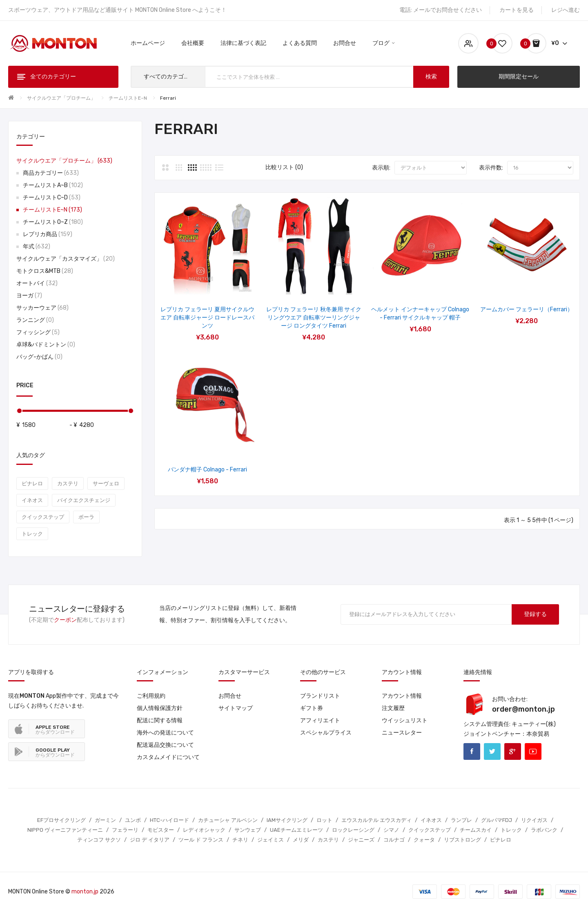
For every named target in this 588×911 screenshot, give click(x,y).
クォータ (424, 840)
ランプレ (461, 820)
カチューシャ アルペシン (228, 820)
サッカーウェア (42, 308)
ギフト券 (312, 708)
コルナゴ (394, 840)
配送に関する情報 (160, 720)
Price (25, 385)
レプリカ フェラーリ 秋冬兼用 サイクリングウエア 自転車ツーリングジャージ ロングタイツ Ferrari (314, 318)
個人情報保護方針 (160, 708)
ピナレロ (32, 483)
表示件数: (491, 168)
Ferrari (168, 98)
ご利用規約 (151, 696)
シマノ (391, 830)
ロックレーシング (353, 830)
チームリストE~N (128, 98)
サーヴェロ (106, 483)
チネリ (240, 840)
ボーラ (86, 517)
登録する (535, 614)
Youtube (533, 751)
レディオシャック (204, 830)
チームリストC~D (52, 198)
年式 (37, 247)
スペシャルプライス (326, 733)
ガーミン (105, 820)
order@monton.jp (523, 709)
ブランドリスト (320, 696)
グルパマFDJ (497, 820)
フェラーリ (125, 830)
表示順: (381, 168)
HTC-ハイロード (169, 820)
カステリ (68, 483)
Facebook (472, 751)
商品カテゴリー (51, 173)
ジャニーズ (361, 840)
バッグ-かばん (39, 357)
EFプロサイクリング (61, 820)
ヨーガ (29, 296)
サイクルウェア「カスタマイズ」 (66, 259)
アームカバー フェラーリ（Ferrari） (527, 309)
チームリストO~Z (53, 222)
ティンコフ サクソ (99, 840)
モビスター (161, 830)
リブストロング (462, 840)
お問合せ (230, 696)
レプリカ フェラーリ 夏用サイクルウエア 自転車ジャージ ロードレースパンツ (207, 318)
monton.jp (85, 892)
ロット (324, 820)
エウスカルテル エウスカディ (376, 820)
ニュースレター (402, 733)
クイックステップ (43, 517)
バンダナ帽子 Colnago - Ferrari (207, 470)
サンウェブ (248, 830)
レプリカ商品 (48, 234)
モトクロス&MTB (45, 271)
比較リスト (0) (284, 167)
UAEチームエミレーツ (296, 830)
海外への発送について (165, 733)
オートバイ (37, 283)
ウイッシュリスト (405, 720)
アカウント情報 (402, 696)
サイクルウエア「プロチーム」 (61, 98)
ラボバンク (544, 830)
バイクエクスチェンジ (84, 500)
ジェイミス (271, 840)
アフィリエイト (320, 720)
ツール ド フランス (201, 840)
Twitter (492, 751)
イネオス (32, 500)
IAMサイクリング (287, 820)
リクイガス (534, 820)
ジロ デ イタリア (150, 840)
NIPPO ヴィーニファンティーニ (65, 830)
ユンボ (133, 820)
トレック (32, 534)
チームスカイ (476, 830)
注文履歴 (393, 708)
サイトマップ (236, 708)
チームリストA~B (53, 185)
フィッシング (38, 332)
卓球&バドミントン (46, 345)
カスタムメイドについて (168, 757)
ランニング (35, 320)
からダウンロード (55, 730)
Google (513, 751)
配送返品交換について (165, 745)
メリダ (301, 840)
